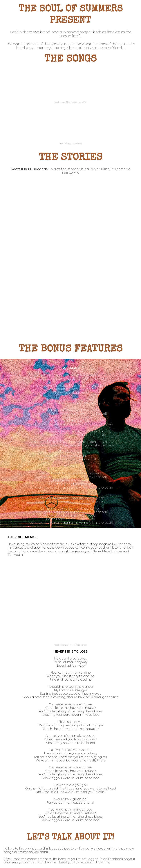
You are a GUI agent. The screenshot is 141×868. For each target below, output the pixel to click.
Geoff (57, 102)
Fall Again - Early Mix (73, 143)
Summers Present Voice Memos (74, 645)
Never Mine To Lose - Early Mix (74, 102)
